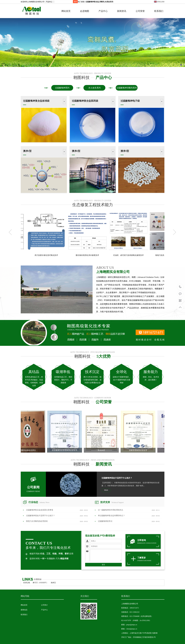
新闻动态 (24, 610)
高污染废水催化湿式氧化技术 (81, 255)
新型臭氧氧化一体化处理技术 (40, 255)
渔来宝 (53, 583)
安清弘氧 (27, 583)
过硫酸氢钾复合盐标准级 (36, 101)
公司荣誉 (140, 11)
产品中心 (103, 11)
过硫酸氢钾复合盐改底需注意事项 (40, 510)
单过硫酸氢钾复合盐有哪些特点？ (111, 516)
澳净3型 (125, 151)
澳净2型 (76, 151)
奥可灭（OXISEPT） (40, 583)
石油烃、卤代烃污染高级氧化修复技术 (164, 255)
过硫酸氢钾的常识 (105, 521)
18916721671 (180, 287)
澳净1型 (27, 151)
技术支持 (112, 502)
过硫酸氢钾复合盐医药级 (85, 101)
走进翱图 (85, 11)
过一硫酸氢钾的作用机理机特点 (111, 510)
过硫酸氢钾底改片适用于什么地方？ (117, 478)
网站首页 (66, 11)
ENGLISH (159, 2)
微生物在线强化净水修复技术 (123, 255)
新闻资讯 (122, 11)
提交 (103, 565)
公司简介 (44, 605)
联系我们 (159, 11)
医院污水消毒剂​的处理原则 (37, 521)
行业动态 (39, 502)
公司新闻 (33, 485)
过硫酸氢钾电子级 (130, 101)
